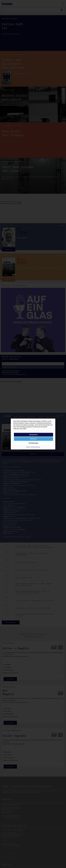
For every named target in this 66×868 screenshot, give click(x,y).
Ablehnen (33, 439)
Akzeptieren (33, 435)
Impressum (28, 447)
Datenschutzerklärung (36, 447)
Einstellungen (33, 443)
